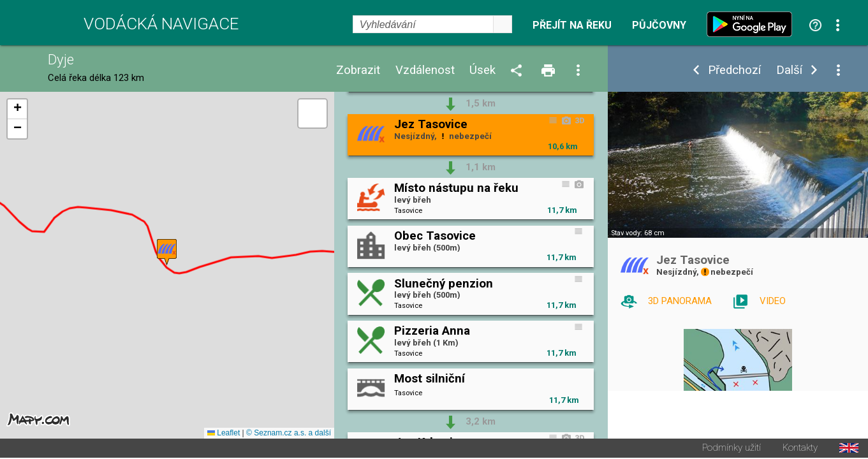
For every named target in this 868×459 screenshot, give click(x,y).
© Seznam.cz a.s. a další (289, 434)
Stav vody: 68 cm (638, 233)
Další (789, 70)
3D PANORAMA (680, 301)
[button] (167, 253)
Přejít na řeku (572, 25)
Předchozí (734, 70)
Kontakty (800, 449)
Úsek (482, 70)
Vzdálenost (425, 70)
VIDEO (773, 301)
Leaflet (224, 434)
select (503, 24)
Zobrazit (358, 70)
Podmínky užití (732, 449)
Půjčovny (659, 25)
